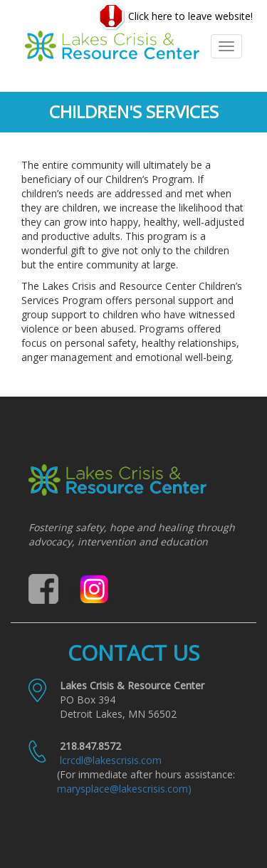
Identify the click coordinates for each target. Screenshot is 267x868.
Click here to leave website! (176, 17)
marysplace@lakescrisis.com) (124, 789)
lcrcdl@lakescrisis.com (111, 760)
